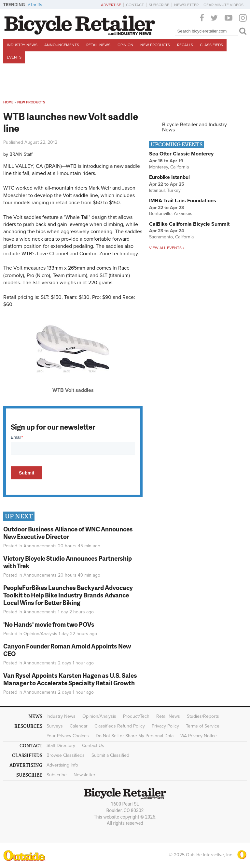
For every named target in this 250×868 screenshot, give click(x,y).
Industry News (22, 45)
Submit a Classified (110, 755)
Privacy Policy (165, 726)
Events (14, 57)
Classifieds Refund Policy (120, 726)
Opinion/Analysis (40, 634)
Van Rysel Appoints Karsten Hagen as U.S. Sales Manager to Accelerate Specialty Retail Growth (70, 679)
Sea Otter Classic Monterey (181, 154)
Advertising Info (62, 765)
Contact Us (93, 746)
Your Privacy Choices (68, 736)
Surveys (55, 726)
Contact (135, 5)
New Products (155, 45)
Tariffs (36, 5)
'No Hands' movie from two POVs (49, 624)
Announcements (62, 45)
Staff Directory (61, 746)
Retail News (98, 45)
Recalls (185, 45)
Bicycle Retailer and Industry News (194, 127)
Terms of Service (203, 726)
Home (8, 102)
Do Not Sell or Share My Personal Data (135, 736)
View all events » (167, 248)
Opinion (125, 45)
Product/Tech (136, 716)
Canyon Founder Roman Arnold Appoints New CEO (67, 650)
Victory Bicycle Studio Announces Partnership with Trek (68, 562)
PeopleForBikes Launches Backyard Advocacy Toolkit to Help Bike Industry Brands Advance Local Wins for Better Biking (68, 595)
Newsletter (186, 5)
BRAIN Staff (21, 154)
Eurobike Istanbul (169, 177)
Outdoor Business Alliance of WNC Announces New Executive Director (68, 533)
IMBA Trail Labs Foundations (183, 201)
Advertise (111, 5)
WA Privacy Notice (199, 736)
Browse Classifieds (66, 755)
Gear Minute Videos (223, 5)
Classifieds (211, 45)
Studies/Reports (203, 716)
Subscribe (159, 5)
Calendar (79, 726)
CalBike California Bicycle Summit (189, 224)
